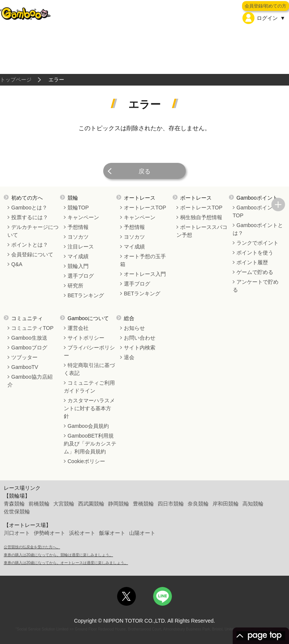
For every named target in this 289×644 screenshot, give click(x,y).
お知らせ (134, 328)
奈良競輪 (198, 504)
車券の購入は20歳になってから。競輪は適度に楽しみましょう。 (58, 555)
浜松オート (82, 533)
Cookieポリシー (86, 461)
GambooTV (25, 367)
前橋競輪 (39, 504)
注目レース (81, 247)
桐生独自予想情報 (201, 217)
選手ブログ (81, 276)
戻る (144, 171)
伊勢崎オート (50, 533)
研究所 (75, 286)
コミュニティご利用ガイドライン (89, 387)
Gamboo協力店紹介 (30, 381)
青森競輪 (14, 504)
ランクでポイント (257, 243)
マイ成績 (78, 256)
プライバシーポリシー (89, 351)
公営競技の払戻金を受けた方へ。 (32, 547)
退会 (129, 357)
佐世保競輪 (17, 512)
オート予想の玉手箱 (143, 260)
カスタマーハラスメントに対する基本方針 (89, 408)
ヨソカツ (78, 237)
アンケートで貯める (256, 286)
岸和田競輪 (226, 504)
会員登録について (32, 254)
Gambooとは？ (29, 208)
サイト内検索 (140, 348)
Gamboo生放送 (29, 338)
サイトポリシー (86, 338)
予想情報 (78, 227)
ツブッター (24, 357)
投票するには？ (30, 217)
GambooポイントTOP (255, 211)
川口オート (17, 533)
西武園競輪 (91, 504)
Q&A (17, 264)
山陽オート (142, 533)
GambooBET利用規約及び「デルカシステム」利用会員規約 (90, 444)
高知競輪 (253, 504)
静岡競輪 (119, 504)
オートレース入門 (145, 274)
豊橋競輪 (143, 504)
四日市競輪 (171, 504)
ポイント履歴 (252, 262)
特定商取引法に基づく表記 (89, 369)
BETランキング (86, 295)
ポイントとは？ (30, 245)
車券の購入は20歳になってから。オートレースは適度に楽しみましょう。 (66, 563)
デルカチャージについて (33, 231)
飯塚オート (112, 533)
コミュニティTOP (32, 328)
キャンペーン (83, 217)
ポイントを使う (255, 253)
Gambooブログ (29, 348)
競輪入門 (78, 266)
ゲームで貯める (255, 272)
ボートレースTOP (201, 208)
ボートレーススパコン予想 (202, 231)
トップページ (16, 80)
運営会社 (78, 328)
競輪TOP (78, 208)
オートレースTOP (145, 208)
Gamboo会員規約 (88, 426)
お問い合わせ (140, 338)
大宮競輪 (64, 504)
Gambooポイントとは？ (258, 229)
